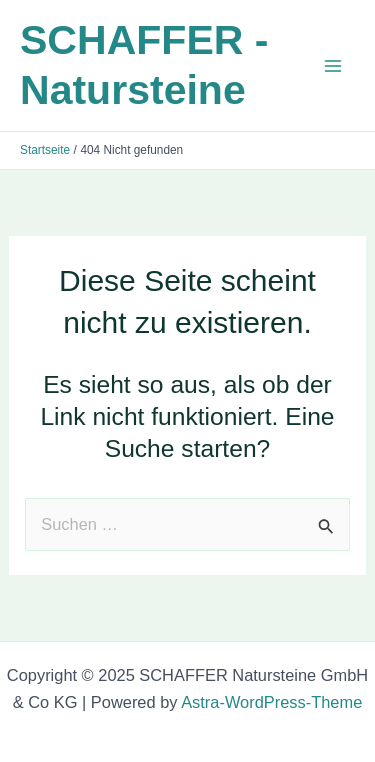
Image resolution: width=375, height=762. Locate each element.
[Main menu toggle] (332, 65)
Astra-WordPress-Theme (271, 702)
